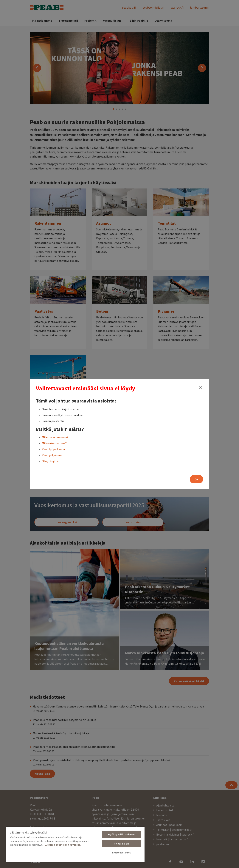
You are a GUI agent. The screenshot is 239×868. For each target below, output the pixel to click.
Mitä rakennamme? (54, 443)
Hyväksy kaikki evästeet (122, 835)
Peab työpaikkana (53, 449)
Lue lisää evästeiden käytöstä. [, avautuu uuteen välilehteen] (63, 845)
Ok (196, 479)
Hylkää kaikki (121, 844)
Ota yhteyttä (50, 461)
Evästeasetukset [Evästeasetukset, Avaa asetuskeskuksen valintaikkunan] (122, 853)
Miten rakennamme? (55, 437)
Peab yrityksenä (52, 455)
